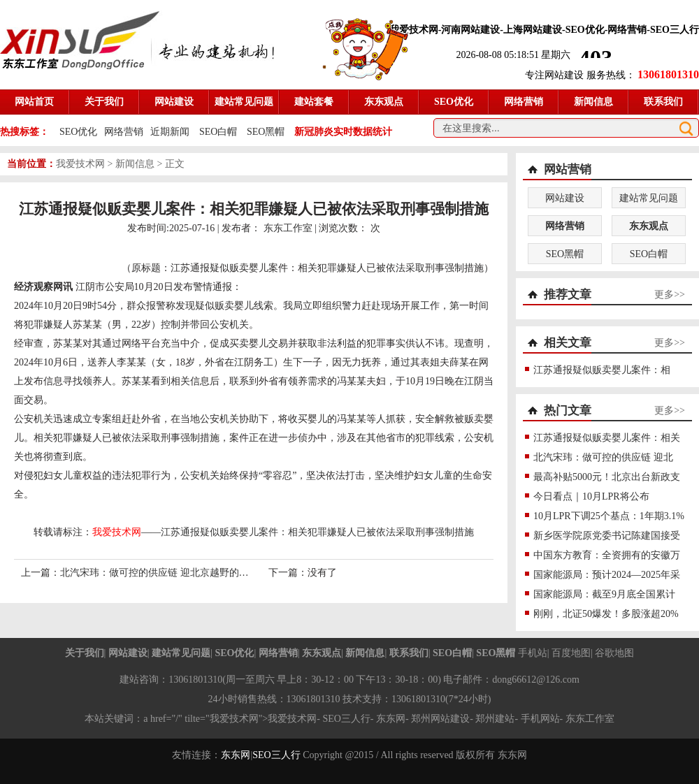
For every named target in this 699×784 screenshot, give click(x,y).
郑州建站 (495, 719)
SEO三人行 (346, 719)
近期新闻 (170, 132)
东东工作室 (288, 228)
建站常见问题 (649, 198)
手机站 (533, 653)
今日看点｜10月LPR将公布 (591, 496)
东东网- (394, 719)
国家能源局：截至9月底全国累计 (604, 594)
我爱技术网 (80, 164)
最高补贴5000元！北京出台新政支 (607, 477)
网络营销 (124, 132)
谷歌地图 (614, 653)
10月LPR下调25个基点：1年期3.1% (609, 516)
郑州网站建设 (440, 719)
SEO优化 (78, 132)
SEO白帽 (218, 132)
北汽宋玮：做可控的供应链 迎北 (603, 457)
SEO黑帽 (266, 132)
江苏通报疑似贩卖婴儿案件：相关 (607, 438)
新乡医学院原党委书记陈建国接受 (607, 536)
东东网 (236, 755)
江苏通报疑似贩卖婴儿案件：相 (602, 370)
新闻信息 (135, 164)
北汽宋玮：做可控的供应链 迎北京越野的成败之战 (169, 573)
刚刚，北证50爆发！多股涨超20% (606, 614)
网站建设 (565, 198)
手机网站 (540, 719)
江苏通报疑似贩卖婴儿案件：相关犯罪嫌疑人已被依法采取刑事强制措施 (317, 532)
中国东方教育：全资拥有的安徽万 (607, 555)
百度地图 (571, 653)
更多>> (670, 295)
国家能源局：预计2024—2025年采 (607, 575)
